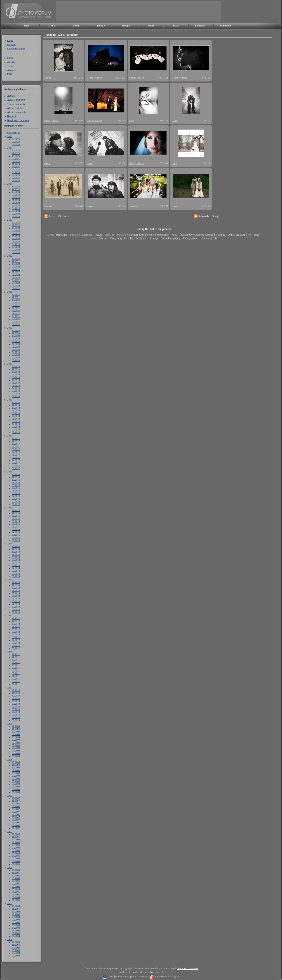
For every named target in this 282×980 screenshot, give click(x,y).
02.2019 (16, 393)
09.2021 (16, 303)
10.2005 (16, 875)
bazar (176, 26)
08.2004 (16, 917)
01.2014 (16, 576)
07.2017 (16, 452)
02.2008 (16, 789)
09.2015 (16, 518)
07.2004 (16, 920)
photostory (201, 26)
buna (174, 163)
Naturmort (132, 235)
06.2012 (16, 634)
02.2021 (16, 322)
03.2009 (16, 751)
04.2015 (16, 532)
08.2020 (16, 341)
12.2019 (16, 366)
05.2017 (16, 457)
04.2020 (16, 352)
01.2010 (16, 720)
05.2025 (16, 169)
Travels (134, 238)
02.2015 (16, 537)
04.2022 (16, 280)
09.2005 (16, 878)
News (10, 58)
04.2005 (16, 892)
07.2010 (16, 704)
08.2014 (16, 557)
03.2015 (16, 535)
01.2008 (16, 792)
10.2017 (16, 444)
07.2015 (16, 524)
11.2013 (16, 585)
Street (50, 235)
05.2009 (16, 745)
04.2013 (16, 604)
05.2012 (16, 637)
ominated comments (18, 120)
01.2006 (16, 864)
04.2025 (16, 172)
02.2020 (16, 358)
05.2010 (16, 709)
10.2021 (16, 300)
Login (10, 40)
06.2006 (16, 850)
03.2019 (16, 391)
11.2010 (16, 693)
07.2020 (16, 344)
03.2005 (16, 894)
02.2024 (16, 214)
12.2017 (16, 438)
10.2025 (16, 156)
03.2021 (16, 319)
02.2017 (16, 465)
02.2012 (16, 645)
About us (12, 70)
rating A (101, 26)
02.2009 (16, 753)
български (226, 26)
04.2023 (16, 244)
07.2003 (16, 956)
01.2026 (16, 144)
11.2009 (16, 729)
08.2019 (16, 377)
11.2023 (16, 225)
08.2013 (16, 593)
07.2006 (16, 848)
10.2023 (16, 228)
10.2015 (16, 516)
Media (52, 26)
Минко (48, 78)
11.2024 (16, 189)
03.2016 (16, 499)
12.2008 (16, 762)
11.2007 (16, 801)
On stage (153, 238)
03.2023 (16, 247)
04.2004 (16, 928)
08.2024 (16, 197)
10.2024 (16, 192)
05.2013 (16, 601)
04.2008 (16, 784)
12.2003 (16, 942)
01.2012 (16, 648)
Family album (191, 238)
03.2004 (16, 930)
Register (11, 44)
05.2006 (16, 853)
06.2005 (16, 886)
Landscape (86, 235)
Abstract (103, 238)
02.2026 (16, 142)
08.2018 (16, 413)
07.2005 (16, 884)
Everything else (119, 238)
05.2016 (16, 493)
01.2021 (16, 324)
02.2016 (16, 501)
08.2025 (16, 161)
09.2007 (16, 806)
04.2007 (16, 820)
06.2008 (16, 778)
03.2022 (16, 283)
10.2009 (16, 732)
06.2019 (16, 383)
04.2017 (16, 460)
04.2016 (16, 496)
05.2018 (16, 421)
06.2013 (16, 598)
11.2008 (16, 765)
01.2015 (16, 540)
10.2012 (16, 624)
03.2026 (16, 139)
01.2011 (16, 684)
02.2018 (16, 429)
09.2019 (16, 374)
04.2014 (16, 568)
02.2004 (16, 933)
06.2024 (16, 203)
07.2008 (16, 776)
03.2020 (16, 355)
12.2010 (16, 690)
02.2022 (16, 286)
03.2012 (16, 643)
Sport (143, 238)
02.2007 (16, 825)
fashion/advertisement (192, 235)
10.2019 (16, 372)
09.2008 (16, 770)
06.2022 (16, 275)
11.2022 (16, 261)
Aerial (209, 235)
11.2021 (16, 297)
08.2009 (16, 737)
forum (151, 26)
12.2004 (16, 906)
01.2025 (16, 180)
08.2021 (16, 305)
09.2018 (16, 410)
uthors (11, 96)
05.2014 (16, 565)
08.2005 (16, 881)
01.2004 (16, 936)
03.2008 (16, 787)
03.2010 (16, 715)
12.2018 (16, 402)
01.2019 (16, 396)
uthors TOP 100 (16, 100)
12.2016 (16, 474)
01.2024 (16, 216)
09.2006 (16, 842)
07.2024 (16, 200)
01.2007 (16, 828)
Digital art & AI (236, 235)
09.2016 (16, 482)
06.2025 (16, 167)
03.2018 (16, 427)
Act (249, 235)
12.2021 (16, 294)
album (76, 26)
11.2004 (16, 909)
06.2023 (16, 239)
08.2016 (16, 485)
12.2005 (16, 870)
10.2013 (16, 588)
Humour (205, 238)
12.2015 (16, 510)
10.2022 (16, 264)
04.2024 (16, 208)
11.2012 (16, 621)
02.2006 (16, 861)
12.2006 (16, 834)
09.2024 (16, 195)
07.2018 (16, 416)
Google (216, 216)
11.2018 (16, 405)
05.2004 (16, 925)
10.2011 (16, 660)
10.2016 (16, 480)
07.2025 (16, 164)
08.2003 (16, 953)
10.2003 (16, 947)
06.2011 (16, 670)
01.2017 (16, 468)
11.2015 (16, 513)
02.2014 (16, 573)
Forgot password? (16, 48)
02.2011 (16, 681)
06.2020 (16, 347)
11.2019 (16, 369)
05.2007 (16, 817)
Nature (99, 235)
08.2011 (16, 665)
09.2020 (16, 339)
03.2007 (16, 823)
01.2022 (16, 288)
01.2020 (16, 360)
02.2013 (16, 609)
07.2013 (16, 596)
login (27, 26)
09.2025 (16, 159)
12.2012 (16, 618)
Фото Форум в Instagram (167, 976)
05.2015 (16, 529)
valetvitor (134, 206)
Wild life (110, 235)
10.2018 (16, 408)
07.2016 (16, 488)
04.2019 (16, 388)
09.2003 (16, 950)
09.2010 (16, 698)
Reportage (62, 235)
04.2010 (16, 712)
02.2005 (16, 897)
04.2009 (16, 748)
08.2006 (16, 845)
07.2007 (16, 812)
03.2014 (16, 571)
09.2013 (16, 590)
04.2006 (16, 856)
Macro (120, 235)
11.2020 (16, 333)
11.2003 (16, 945)
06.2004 (16, 922)
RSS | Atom (64, 216)
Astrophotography (170, 238)
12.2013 (16, 582)
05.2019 (16, 385)
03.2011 (16, 679)
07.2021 (16, 308)
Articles (11, 62)
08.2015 (16, 521)
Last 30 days (14, 132)
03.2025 (16, 175)
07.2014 (16, 560)
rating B (126, 26)
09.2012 (16, 626)
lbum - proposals (16, 112)
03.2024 (16, 211)
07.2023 (16, 236)
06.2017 (16, 455)
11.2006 (16, 837)
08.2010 (16, 701)
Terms (10, 66)
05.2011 (16, 673)
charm (175, 120)
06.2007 (16, 814)
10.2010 (16, 696)
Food (175, 235)
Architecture (147, 235)
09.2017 (16, 446)
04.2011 (16, 676)
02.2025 (16, 178)
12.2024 (16, 186)
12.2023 (16, 222)
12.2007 (16, 798)
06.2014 (16, 563)
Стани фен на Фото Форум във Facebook (127, 976)
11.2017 (16, 441)
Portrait (74, 235)
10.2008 (16, 768)
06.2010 (16, 706)
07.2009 (16, 740)
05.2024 (16, 205)
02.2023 (16, 250)
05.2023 (16, 241)
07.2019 (16, 380)
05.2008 (16, 781)
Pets (215, 238)
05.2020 (16, 349)
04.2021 (16, 316)
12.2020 (16, 330)
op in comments (16, 104)
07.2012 (16, 632)
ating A (12, 116)
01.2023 (16, 252)
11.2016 (16, 477)
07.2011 (16, 668)
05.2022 (16, 277)
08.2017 (16, 449)
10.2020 (16, 336)
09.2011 (16, 662)
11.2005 (16, 873)
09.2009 (16, 734)
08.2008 (16, 773)
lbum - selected (16, 108)
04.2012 (16, 640)
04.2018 (16, 424)
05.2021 (16, 313)
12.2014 (16, 546)
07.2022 (16, 272)
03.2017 (16, 463)
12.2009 (16, 726)
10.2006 (16, 839)
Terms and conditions (188, 968)
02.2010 (16, 717)
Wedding (220, 235)
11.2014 (16, 549)
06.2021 (16, 311)
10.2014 (16, 552)
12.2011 (16, 654)
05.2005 (16, 889)
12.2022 (16, 258)
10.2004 (16, 911)
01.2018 (16, 432)
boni (132, 120)
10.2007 (16, 804)
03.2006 (16, 858)
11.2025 (16, 153)
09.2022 (16, 267)
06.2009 (16, 742)
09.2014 (16, 554)
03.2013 (16, 607)
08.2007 (16, 809)
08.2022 (16, 269)
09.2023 (16, 231)
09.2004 (16, 914)
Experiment (163, 235)
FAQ (10, 74)
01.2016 (16, 504)
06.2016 (16, 491)
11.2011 (16, 657)
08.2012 (16, 629)
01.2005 (16, 900)
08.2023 (16, 233)
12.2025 (16, 150)
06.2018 (16, 419)
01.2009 (16, 756)
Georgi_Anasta (94, 78)
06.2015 (16, 527)
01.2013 (16, 612)
